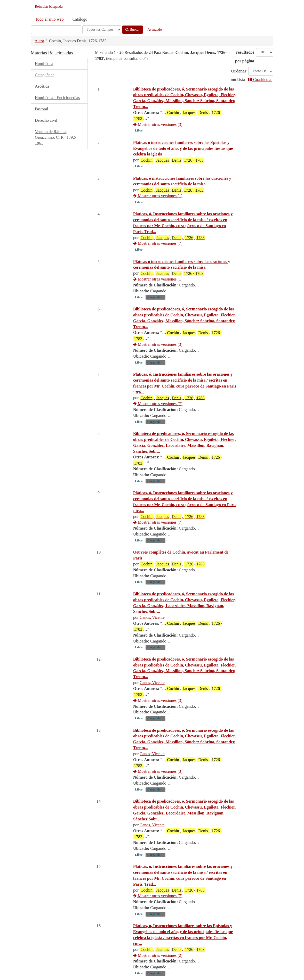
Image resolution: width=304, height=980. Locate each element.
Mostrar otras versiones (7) (158, 243)
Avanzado (155, 30)
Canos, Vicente (152, 617)
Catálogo (80, 19)
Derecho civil (46, 120)
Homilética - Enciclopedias (57, 98)
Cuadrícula (260, 80)
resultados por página (245, 57)
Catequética (45, 75)
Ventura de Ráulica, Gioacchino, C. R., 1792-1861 (55, 138)
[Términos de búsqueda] (56, 30)
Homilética (44, 64)
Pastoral (42, 109)
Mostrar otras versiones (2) (158, 955)
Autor (39, 41)
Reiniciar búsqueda (49, 7)
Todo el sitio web (49, 19)
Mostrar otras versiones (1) (158, 196)
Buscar (133, 30)
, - (172, 160)
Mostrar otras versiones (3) (158, 124)
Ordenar (239, 71)
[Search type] (102, 30)
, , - (173, 237)
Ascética (42, 86)
